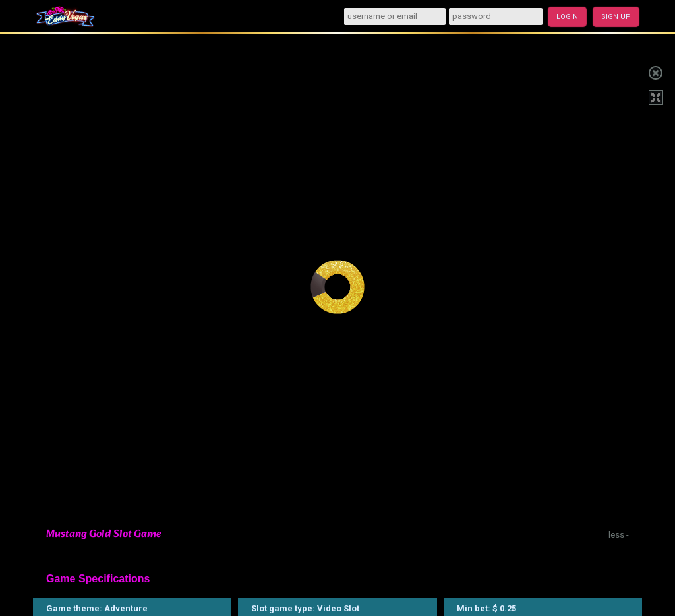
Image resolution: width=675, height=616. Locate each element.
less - (619, 535)
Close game (655, 71)
